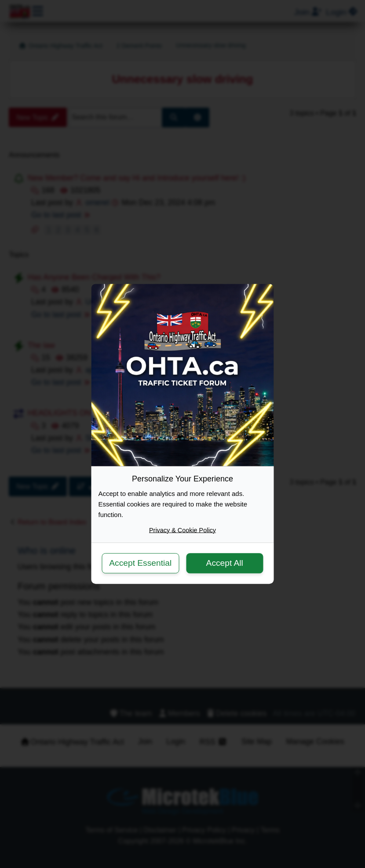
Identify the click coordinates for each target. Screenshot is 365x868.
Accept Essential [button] (140, 563)
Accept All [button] (225, 563)
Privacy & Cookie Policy (182, 530)
